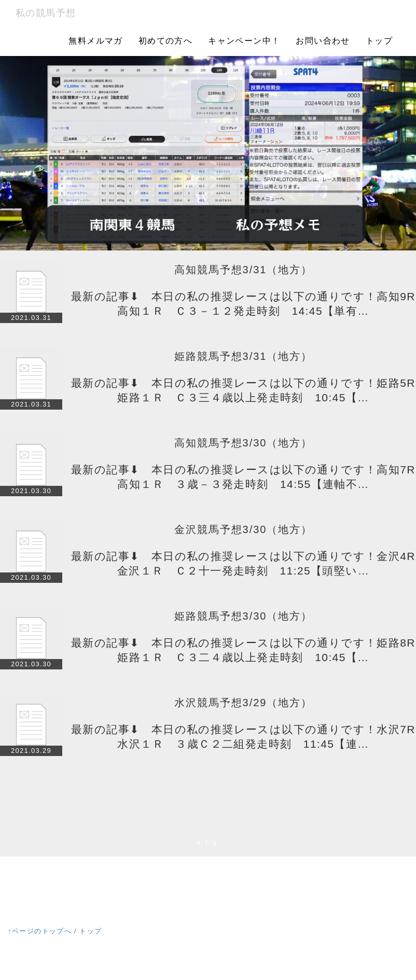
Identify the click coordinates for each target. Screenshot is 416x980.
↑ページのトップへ (40, 931)
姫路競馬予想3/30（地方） (244, 616)
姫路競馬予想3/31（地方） (244, 356)
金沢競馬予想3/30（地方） (244, 529)
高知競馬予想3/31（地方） (244, 270)
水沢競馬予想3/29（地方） (244, 703)
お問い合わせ (323, 41)
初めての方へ (165, 41)
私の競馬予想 (46, 13)
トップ (379, 41)
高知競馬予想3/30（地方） (244, 443)
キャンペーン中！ (244, 41)
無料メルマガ (95, 41)
